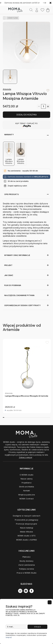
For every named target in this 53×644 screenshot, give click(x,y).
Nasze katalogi (27, 528)
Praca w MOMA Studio (27, 573)
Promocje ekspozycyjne (26, 524)
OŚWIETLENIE (12, 18)
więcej (46, 177)
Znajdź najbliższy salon (17, 186)
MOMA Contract (27, 499)
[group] (27, 376)
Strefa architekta (26, 487)
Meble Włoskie (26, 532)
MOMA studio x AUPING (27, 540)
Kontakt (27, 491)
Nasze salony (27, 479)
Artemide (7, 89)
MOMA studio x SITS (27, 536)
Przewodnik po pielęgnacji (26, 520)
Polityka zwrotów (27, 569)
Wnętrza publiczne (27, 495)
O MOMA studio (26, 475)
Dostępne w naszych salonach (27, 516)
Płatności (26, 557)
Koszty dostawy (26, 561)
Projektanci (27, 483)
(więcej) (9, 637)
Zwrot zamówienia (27, 565)
